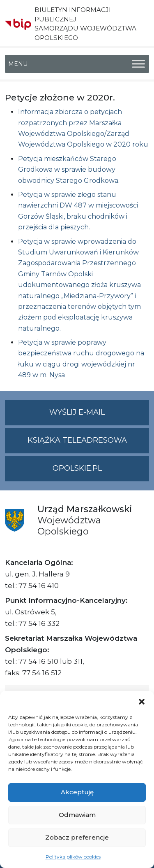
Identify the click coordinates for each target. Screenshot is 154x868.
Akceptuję (77, 792)
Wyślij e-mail (99, 416)
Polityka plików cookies (73, 857)
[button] (142, 701)
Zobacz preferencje (77, 837)
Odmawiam (77, 815)
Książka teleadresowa (77, 440)
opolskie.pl (77, 468)
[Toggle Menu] (138, 64)
